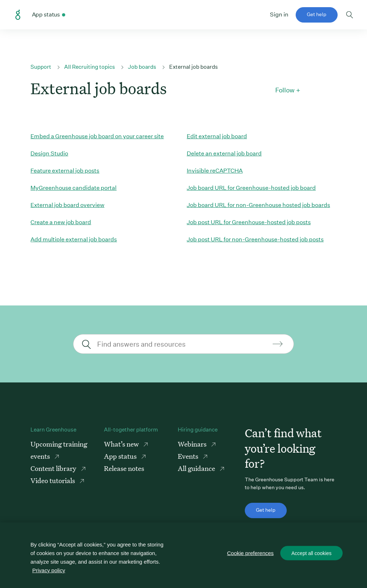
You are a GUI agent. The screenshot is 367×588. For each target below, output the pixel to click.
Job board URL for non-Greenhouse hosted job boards (258, 205)
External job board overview (67, 205)
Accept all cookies (311, 553)
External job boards (194, 67)
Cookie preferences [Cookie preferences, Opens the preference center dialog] (251, 553)
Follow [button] (285, 90)
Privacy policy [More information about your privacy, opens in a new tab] (49, 570)
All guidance (197, 468)
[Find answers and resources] (183, 344)
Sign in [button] (279, 15)
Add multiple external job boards (74, 239)
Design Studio (49, 153)
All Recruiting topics (90, 67)
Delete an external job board (224, 153)
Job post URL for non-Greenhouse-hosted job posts (255, 239)
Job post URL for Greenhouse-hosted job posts (249, 222)
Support (41, 67)
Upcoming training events (59, 450)
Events (189, 456)
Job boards (142, 67)
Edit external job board (217, 136)
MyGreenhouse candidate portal (73, 188)
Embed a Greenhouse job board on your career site (97, 136)
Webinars (193, 444)
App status (121, 456)
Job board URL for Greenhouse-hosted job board (251, 188)
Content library (54, 468)
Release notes (124, 468)
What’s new (122, 444)
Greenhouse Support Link (18, 15)
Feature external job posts (65, 171)
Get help (317, 14)
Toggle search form (350, 15)
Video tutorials (53, 480)
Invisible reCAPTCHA (215, 171)
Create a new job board (61, 222)
